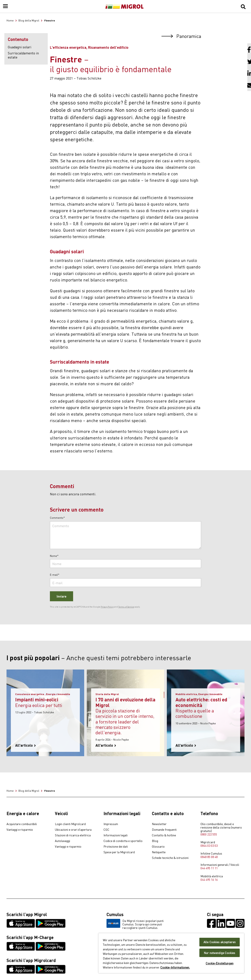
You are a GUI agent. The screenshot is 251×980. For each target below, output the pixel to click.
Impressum (111, 824)
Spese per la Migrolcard (119, 852)
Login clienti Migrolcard (70, 824)
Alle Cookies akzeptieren (220, 942)
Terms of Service (126, 607)
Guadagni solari (20, 47)
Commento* (57, 518)
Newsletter (159, 824)
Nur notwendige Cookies (220, 953)
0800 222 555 (209, 834)
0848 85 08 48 (209, 857)
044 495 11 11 (209, 868)
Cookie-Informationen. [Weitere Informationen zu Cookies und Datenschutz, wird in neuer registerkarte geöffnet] (175, 967)
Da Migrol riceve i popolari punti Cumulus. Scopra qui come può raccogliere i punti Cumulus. (135, 924)
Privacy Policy (107, 607)
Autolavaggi (62, 841)
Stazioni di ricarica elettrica (73, 835)
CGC (106, 830)
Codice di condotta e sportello (123, 841)
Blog (155, 841)
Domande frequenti (164, 830)
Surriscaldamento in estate (23, 55)
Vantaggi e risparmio (20, 830)
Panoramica (181, 36)
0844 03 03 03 (209, 845)
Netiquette (159, 852)
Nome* (54, 556)
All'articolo (25, 745)
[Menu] (5, 7)
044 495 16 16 (209, 879)
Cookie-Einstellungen (220, 963)
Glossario (158, 847)
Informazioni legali (116, 835)
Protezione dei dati (116, 847)
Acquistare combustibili (22, 824)
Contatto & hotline (164, 835)
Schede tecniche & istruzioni (170, 858)
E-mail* (55, 575)
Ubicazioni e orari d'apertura (73, 830)
